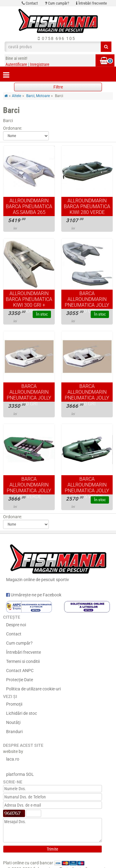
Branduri (14, 732)
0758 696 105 (57, 38)
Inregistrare (40, 64)
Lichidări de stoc (22, 713)
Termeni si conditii (23, 661)
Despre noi (16, 625)
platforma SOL (20, 774)
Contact (30, 3)
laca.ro (13, 759)
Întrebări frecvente (91, 3)
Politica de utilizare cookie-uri (33, 689)
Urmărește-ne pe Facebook (34, 595)
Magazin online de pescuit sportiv (58, 562)
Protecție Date (20, 680)
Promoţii (14, 704)
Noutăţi (13, 722)
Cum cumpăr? (57, 3)
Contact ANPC (20, 671)
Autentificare (16, 64)
